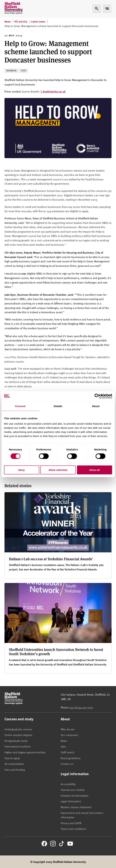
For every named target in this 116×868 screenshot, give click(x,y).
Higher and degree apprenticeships (25, 752)
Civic (24, 71)
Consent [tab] (20, 406)
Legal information (71, 801)
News (64, 741)
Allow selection (58, 470)
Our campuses (69, 735)
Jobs (63, 746)
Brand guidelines (71, 758)
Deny (22, 470)
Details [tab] (58, 406)
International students (18, 746)
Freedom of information (75, 795)
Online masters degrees (18, 735)
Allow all (95, 470)
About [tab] (96, 406)
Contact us (67, 764)
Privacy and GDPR (71, 823)
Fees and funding (15, 769)
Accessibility (68, 784)
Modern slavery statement (76, 807)
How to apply (12, 758)
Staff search (68, 752)
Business (12, 71)
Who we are (67, 729)
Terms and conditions (73, 829)
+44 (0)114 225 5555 (81, 707)
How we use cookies (73, 790)
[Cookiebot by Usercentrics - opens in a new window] (97, 396)
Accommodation (14, 764)
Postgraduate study (16, 741)
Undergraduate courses (18, 729)
